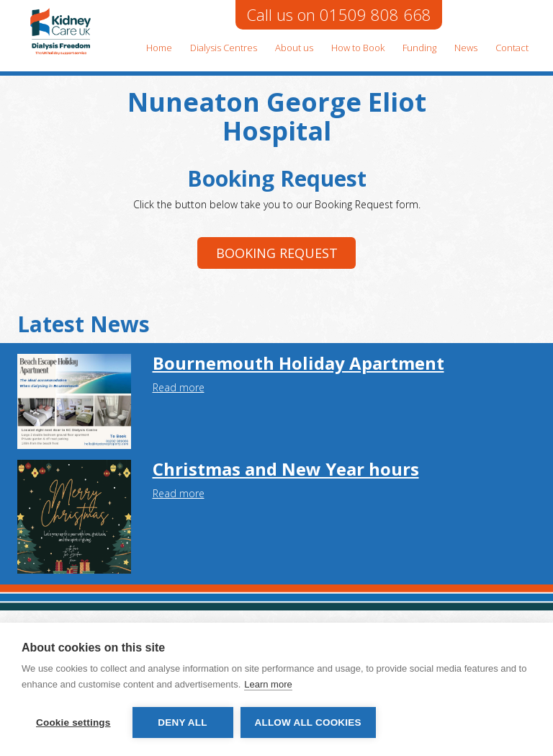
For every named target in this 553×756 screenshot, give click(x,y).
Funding (419, 48)
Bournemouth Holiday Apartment (298, 363)
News (466, 48)
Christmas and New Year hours (286, 469)
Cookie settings (73, 722)
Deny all (182, 722)
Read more (179, 387)
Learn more (268, 684)
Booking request (277, 253)
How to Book (358, 48)
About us (294, 48)
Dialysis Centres (224, 48)
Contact (512, 48)
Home (159, 48)
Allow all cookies (308, 722)
